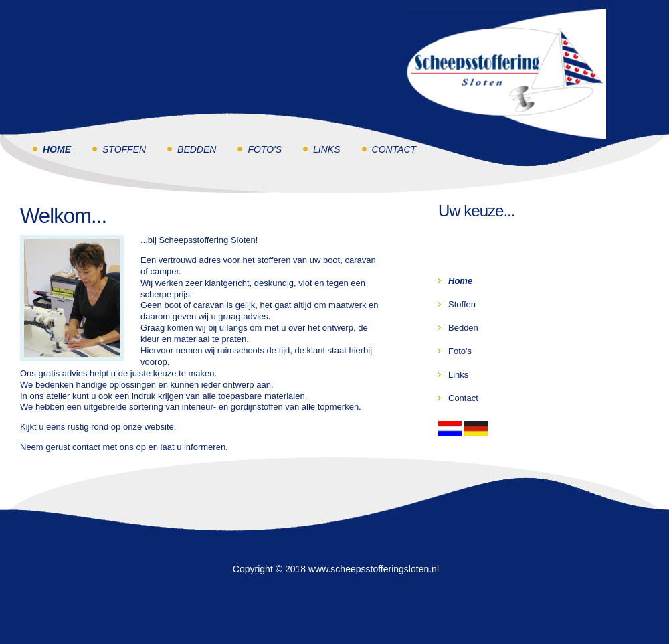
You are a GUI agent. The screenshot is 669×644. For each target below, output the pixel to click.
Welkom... (63, 216)
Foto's (265, 149)
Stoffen (124, 149)
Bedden (197, 149)
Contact (394, 149)
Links (326, 149)
